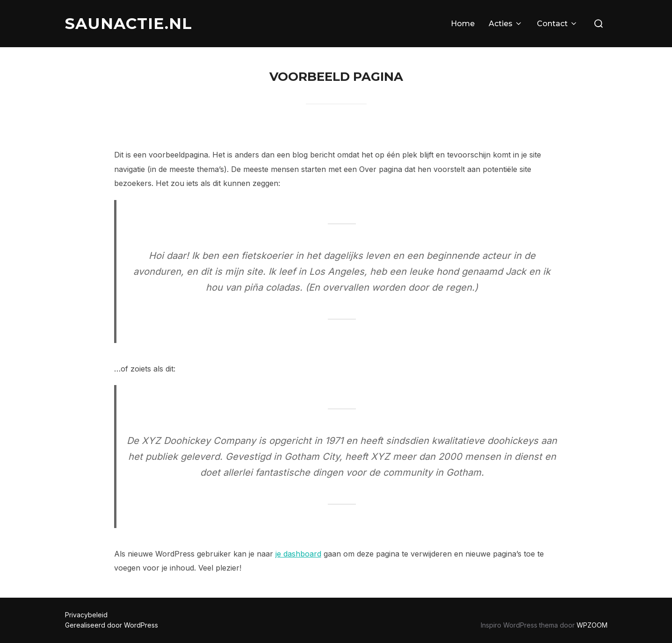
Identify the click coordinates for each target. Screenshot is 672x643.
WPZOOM (592, 625)
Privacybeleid (86, 615)
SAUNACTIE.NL (129, 23)
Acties (506, 24)
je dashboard (298, 554)
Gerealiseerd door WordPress (112, 625)
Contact (557, 24)
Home (463, 24)
